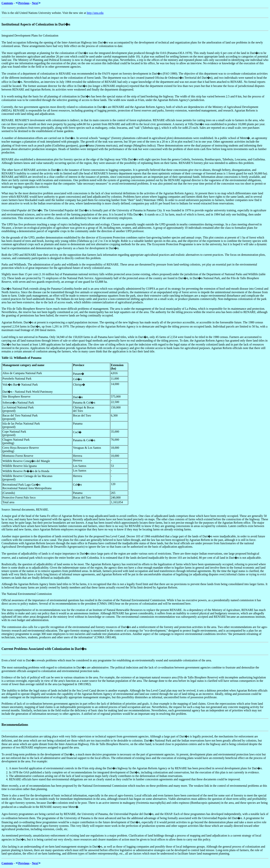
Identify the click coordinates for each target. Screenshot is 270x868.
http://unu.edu (95, 13)
